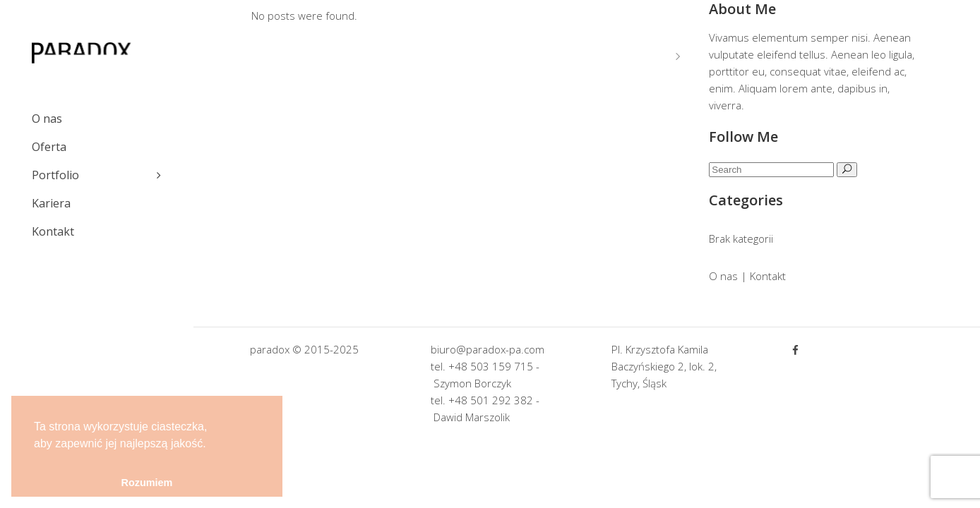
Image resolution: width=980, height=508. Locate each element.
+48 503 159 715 (491, 366)
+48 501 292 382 (491, 400)
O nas (723, 276)
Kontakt (768, 276)
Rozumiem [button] (147, 483)
